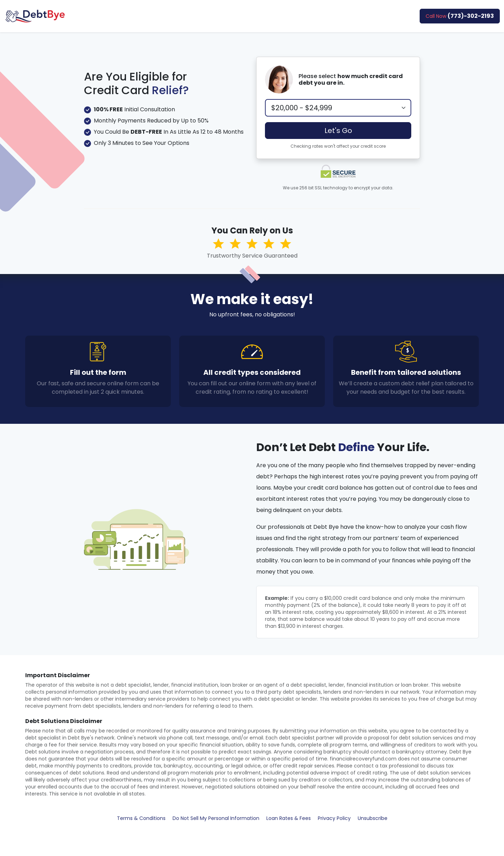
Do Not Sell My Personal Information (216, 818)
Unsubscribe (373, 818)
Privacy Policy (334, 818)
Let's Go (338, 131)
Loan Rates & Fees (289, 818)
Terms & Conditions (141, 818)
